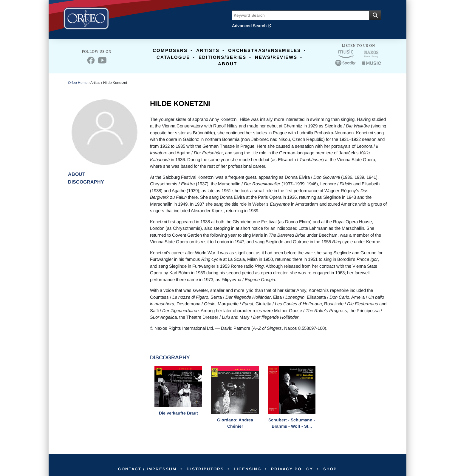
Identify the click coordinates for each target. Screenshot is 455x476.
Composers (170, 50)
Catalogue (173, 57)
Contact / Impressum (143, 469)
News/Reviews (276, 57)
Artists (208, 50)
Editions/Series (222, 57)
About (227, 64)
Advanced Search (252, 26)
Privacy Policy (295, 469)
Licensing (249, 469)
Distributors (204, 469)
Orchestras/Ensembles (264, 50)
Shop (335, 469)
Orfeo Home (78, 83)
